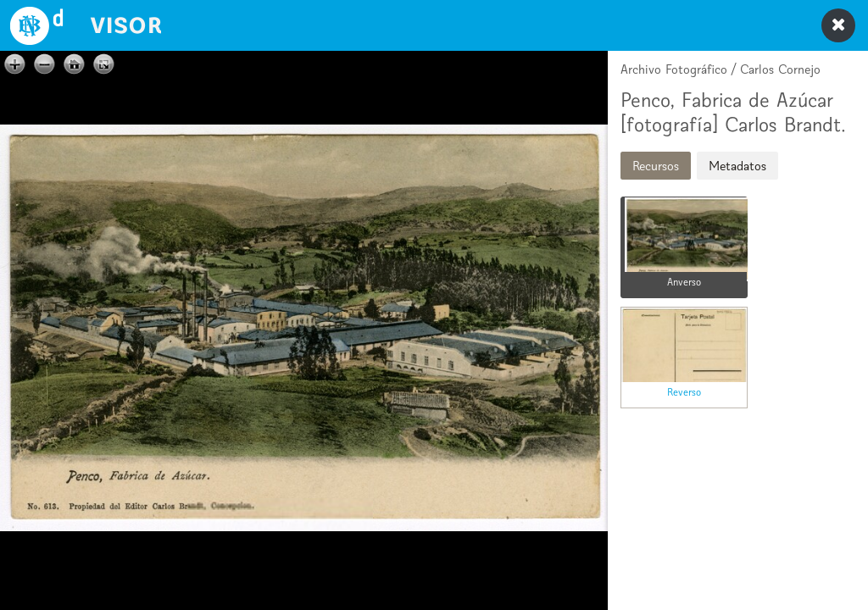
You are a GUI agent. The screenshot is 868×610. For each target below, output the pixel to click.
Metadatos (737, 166)
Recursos (656, 166)
